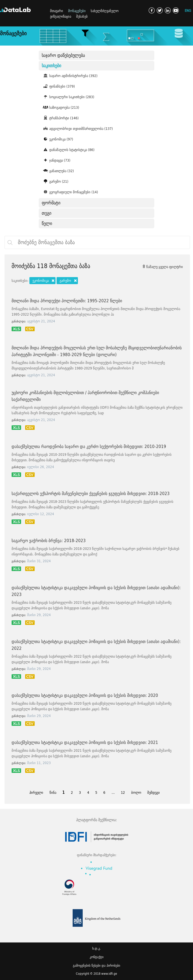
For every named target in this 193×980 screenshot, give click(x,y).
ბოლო (136, 793)
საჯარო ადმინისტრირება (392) (70, 76)
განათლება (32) (58, 171)
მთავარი (57, 11)
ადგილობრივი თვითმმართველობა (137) (77, 128)
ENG (188, 10)
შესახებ (82, 16)
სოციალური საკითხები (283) (68, 97)
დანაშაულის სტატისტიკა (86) (68, 149)
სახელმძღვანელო (105, 11)
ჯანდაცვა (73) (56, 160)
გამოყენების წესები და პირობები (96, 966)
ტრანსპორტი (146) (60, 118)
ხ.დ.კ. (96, 948)
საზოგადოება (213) (60, 107)
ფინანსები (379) (58, 86)
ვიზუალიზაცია (61, 16)
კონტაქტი (97, 957)
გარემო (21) (55, 181)
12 (123, 793)
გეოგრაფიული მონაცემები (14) (70, 192)
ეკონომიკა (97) (57, 139)
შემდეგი (154, 793)
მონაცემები (77, 11)
